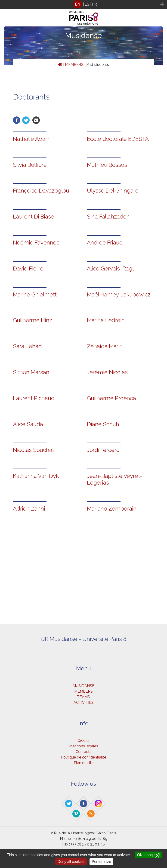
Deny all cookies (71, 862)
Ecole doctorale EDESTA (118, 139)
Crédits (83, 741)
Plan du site (84, 763)
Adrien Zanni (29, 509)
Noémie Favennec (36, 243)
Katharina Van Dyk (36, 476)
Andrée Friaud (105, 243)
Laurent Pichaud (34, 398)
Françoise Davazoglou (41, 191)
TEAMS (83, 697)
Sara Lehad (27, 346)
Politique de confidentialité (84, 757)
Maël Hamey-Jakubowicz (119, 294)
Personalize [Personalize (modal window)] (102, 862)
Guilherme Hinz (32, 320)
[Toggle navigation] (6, 4)
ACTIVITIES (84, 702)
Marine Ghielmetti (35, 294)
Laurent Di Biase (34, 217)
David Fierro (28, 268)
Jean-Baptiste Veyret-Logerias (115, 479)
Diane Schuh (103, 424)
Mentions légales (84, 746)
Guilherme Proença (111, 398)
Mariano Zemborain (112, 509)
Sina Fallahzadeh (108, 217)
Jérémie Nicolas (107, 372)
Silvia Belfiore (30, 165)
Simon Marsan (31, 372)
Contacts (83, 752)
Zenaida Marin (105, 346)
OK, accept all (149, 855)
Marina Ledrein (106, 320)
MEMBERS (74, 65)
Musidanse (83, 35)
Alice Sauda (28, 424)
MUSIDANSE (83, 686)
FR (94, 4)
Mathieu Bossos (107, 165)
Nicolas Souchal (33, 450)
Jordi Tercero (103, 450)
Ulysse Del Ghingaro (113, 191)
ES (87, 4)
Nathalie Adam (32, 139)
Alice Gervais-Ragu (111, 268)
